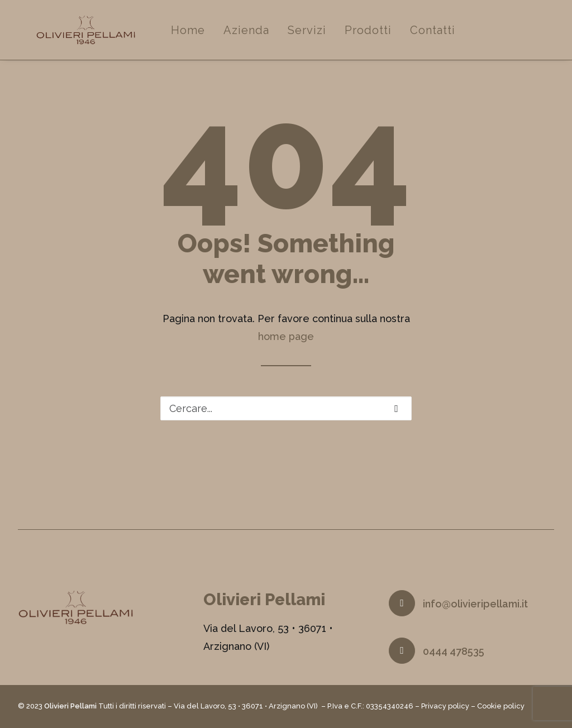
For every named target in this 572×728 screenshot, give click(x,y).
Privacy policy (445, 707)
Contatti (464, 37)
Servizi (339, 37)
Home (220, 37)
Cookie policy (501, 707)
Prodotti (400, 37)
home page (286, 345)
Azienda (278, 37)
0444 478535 (454, 652)
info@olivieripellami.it (475, 604)
